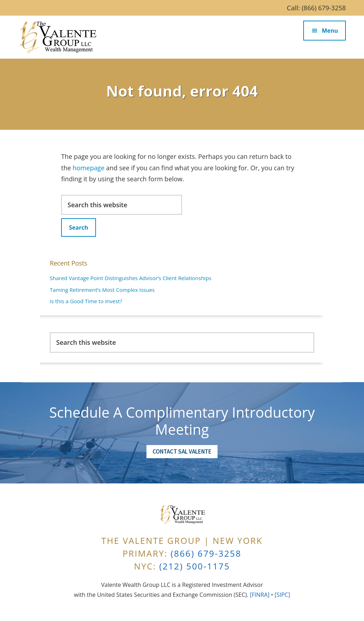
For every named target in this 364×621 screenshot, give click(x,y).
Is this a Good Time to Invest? (86, 301)
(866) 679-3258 (324, 8)
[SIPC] (282, 595)
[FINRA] (260, 595)
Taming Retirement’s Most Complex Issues (102, 290)
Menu (330, 31)
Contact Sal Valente (182, 451)
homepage (89, 168)
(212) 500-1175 (195, 566)
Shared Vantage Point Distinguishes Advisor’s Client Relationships (131, 278)
